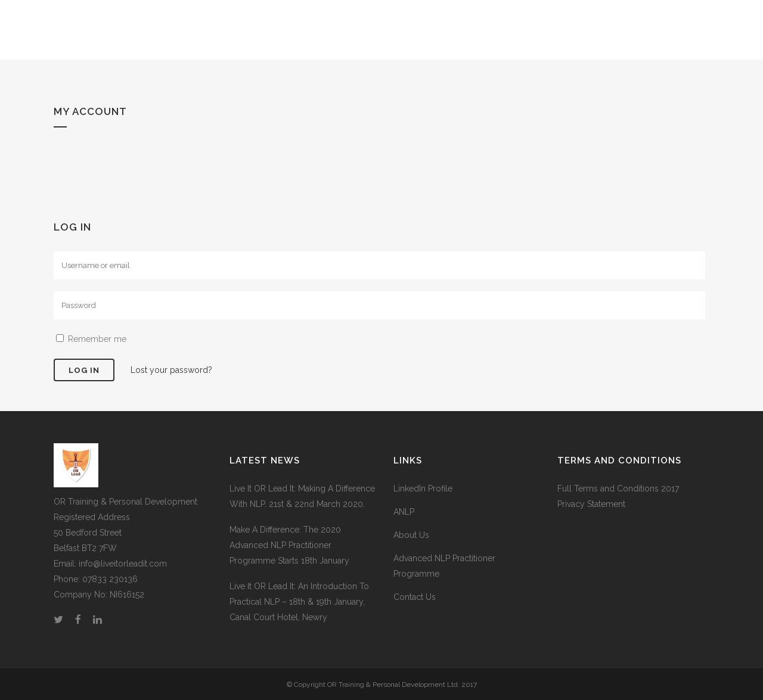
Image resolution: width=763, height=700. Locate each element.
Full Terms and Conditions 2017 (618, 489)
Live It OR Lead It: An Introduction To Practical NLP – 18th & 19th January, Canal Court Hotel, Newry (299, 602)
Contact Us (415, 597)
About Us (411, 535)
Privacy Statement (591, 504)
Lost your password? (171, 370)
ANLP (404, 512)
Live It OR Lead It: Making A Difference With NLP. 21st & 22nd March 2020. (302, 496)
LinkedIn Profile (423, 489)
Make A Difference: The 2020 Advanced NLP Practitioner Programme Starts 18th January (289, 545)
